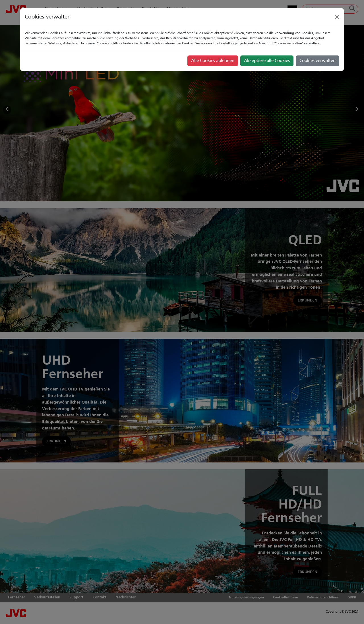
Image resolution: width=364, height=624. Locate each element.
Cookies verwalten (318, 61)
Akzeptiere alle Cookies (267, 61)
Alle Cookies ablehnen (213, 61)
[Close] (337, 17)
